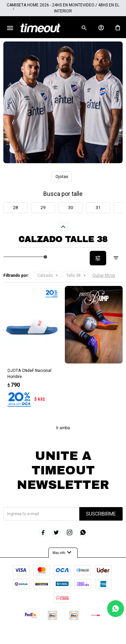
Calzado (45, 275)
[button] (113, 9)
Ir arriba (63, 428)
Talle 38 (73, 275)
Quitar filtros (104, 275)
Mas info (63, 553)
